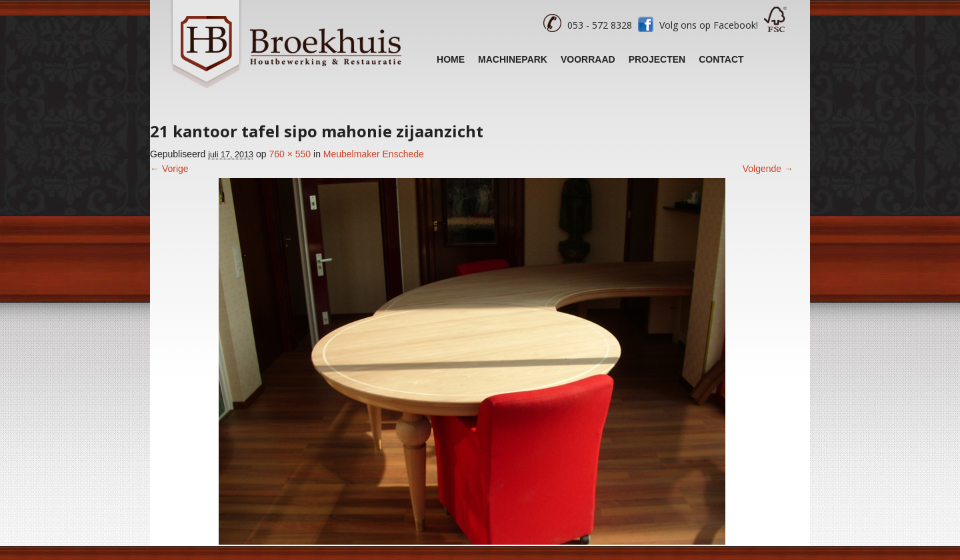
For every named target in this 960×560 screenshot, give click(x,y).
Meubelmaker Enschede (374, 154)
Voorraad (588, 59)
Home (451, 59)
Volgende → (768, 169)
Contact (721, 59)
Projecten (657, 59)
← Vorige (169, 169)
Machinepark (513, 59)
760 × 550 (290, 154)
